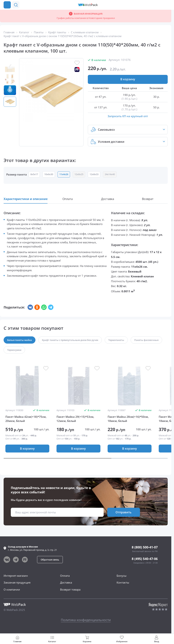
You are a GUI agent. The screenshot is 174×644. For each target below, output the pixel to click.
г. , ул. (32, 548)
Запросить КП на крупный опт (128, 116)
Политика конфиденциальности (86, 620)
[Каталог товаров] (7, 5)
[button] (161, 5)
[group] (27, 386)
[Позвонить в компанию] (168, 5)
